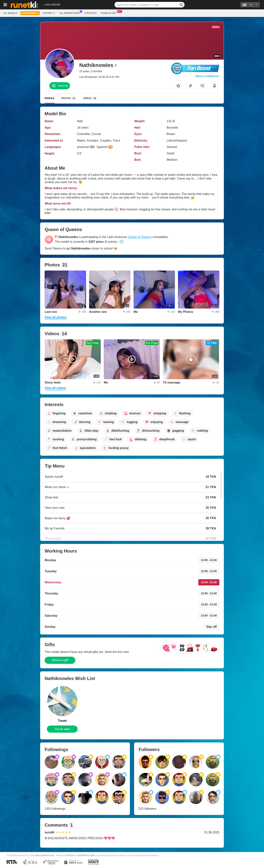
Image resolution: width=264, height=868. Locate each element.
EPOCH (70, 855)
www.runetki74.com (44, 855)
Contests (90, 13)
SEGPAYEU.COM (86, 855)
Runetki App (110, 13)
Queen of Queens (140, 237)
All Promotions (70, 13)
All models (10, 13)
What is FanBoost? (207, 76)
